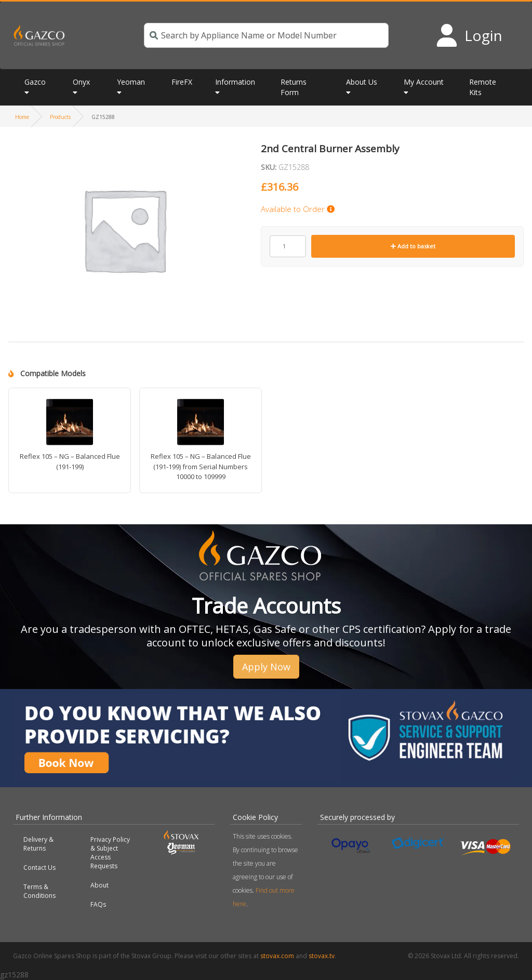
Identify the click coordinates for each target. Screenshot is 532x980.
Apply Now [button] (266, 667)
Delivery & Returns (38, 844)
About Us (362, 82)
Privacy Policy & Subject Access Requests (110, 853)
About (99, 885)
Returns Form (294, 87)
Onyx (81, 82)
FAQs (98, 904)
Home (22, 117)
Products (60, 117)
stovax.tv (322, 956)
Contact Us (39, 868)
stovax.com (277, 956)
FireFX (182, 82)
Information (235, 82)
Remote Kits (483, 87)
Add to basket (413, 246)
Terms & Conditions (39, 891)
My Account (424, 82)
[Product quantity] (288, 246)
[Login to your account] (469, 35)
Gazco (35, 82)
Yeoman (131, 82)
